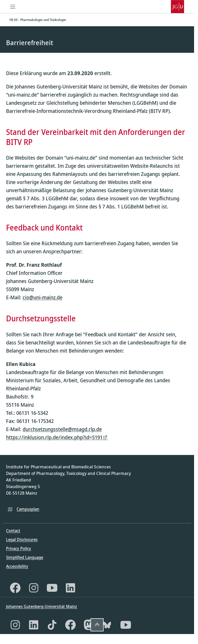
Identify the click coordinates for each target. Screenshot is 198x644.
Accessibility (17, 566)
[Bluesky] (107, 625)
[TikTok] (52, 625)
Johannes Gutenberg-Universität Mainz (42, 606)
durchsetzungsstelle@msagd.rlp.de (62, 429)
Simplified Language (25, 557)
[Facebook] (15, 588)
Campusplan (28, 509)
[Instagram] (34, 588)
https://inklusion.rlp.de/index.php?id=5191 (54, 437)
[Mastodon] (89, 625)
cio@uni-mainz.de (42, 298)
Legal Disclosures (22, 540)
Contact (13, 531)
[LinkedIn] (70, 588)
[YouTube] (52, 588)
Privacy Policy (19, 548)
